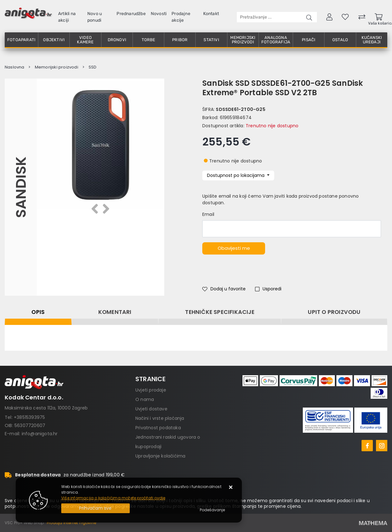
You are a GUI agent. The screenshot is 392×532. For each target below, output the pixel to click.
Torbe (149, 40)
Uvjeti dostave (151, 409)
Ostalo (340, 40)
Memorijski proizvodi (243, 40)
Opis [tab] (38, 312)
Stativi (211, 40)
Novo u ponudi (95, 17)
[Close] (95, 508)
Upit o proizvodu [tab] (334, 312)
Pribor (180, 40)
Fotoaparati (21, 40)
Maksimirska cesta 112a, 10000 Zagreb (46, 408)
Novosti (159, 14)
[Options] (212, 510)
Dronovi (117, 40)
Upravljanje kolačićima (160, 456)
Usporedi (268, 289)
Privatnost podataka (158, 428)
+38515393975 (29, 417)
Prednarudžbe (131, 14)
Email (208, 214)
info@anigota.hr (40, 434)
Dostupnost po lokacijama (236, 175)
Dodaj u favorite (224, 289)
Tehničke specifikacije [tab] (220, 312)
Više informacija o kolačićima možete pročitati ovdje (113, 498)
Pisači (309, 40)
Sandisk (21, 187)
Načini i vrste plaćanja (160, 418)
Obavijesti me (234, 248)
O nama (145, 399)
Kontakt (211, 14)
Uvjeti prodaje (151, 390)
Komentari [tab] (115, 312)
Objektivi (54, 40)
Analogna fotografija (276, 40)
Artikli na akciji (67, 17)
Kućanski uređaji (372, 40)
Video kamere (85, 40)
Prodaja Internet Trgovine (71, 523)
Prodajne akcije (181, 17)
